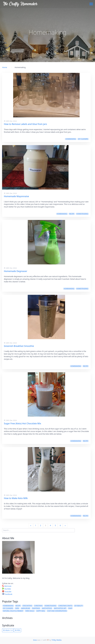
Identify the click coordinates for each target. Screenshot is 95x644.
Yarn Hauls (30, 611)
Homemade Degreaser (16, 271)
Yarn (17, 608)
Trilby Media (57, 640)
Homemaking (71, 139)
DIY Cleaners (83, 139)
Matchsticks (47, 608)
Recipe (72, 214)
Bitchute (7, 586)
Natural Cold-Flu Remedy (13, 611)
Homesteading (82, 214)
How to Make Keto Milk (16, 498)
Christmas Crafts (65, 606)
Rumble (6, 589)
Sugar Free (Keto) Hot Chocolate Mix (22, 423)
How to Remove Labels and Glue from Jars (25, 124)
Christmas (38, 606)
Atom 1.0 (8, 630)
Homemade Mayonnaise (16, 196)
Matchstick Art (60, 608)
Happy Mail (41, 611)
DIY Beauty (79, 606)
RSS (18, 630)
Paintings (36, 608)
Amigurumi (26, 608)
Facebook (7, 594)
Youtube (7, 592)
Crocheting (27, 606)
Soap (70, 608)
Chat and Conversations (57, 611)
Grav (35, 640)
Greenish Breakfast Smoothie (19, 346)
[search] (38, 530)
